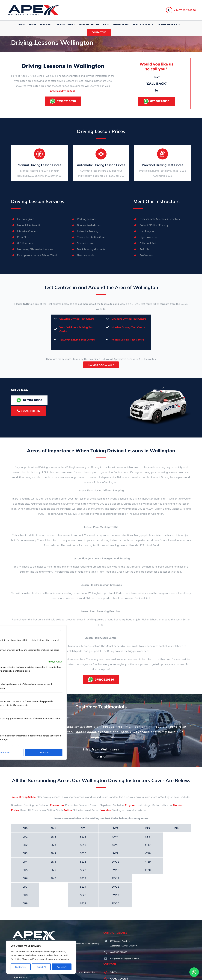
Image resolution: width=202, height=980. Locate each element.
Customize (21, 967)
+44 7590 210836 (181, 10)
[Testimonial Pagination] (98, 751)
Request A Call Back (101, 365)
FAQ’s (114, 966)
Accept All (62, 967)
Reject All (41, 967)
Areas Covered (119, 973)
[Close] (61, 631)
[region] (41, 957)
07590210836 (29, 411)
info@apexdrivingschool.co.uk (124, 953)
